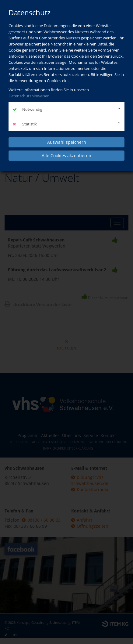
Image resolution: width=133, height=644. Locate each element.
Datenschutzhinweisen (29, 96)
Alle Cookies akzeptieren (66, 156)
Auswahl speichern (67, 142)
